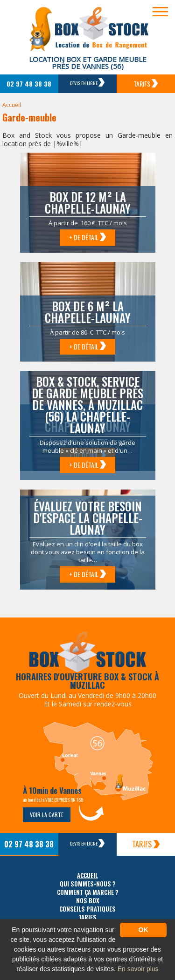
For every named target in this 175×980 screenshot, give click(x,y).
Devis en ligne (87, 82)
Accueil (12, 105)
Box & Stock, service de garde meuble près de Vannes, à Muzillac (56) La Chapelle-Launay (87, 405)
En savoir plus (138, 969)
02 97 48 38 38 (29, 84)
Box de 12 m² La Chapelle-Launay (88, 202)
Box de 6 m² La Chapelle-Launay (88, 312)
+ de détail (87, 237)
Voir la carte (47, 815)
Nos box (88, 901)
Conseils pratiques (87, 909)
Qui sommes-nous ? (88, 884)
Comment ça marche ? (88, 892)
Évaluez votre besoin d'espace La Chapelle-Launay (88, 518)
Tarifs (146, 84)
